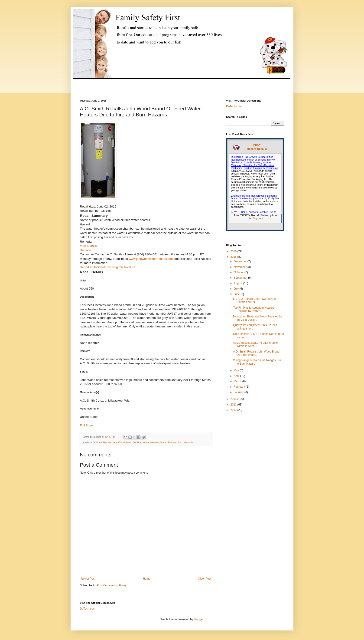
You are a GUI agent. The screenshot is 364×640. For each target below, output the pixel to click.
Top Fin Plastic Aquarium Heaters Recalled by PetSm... (254, 309)
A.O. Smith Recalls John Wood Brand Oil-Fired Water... (256, 353)
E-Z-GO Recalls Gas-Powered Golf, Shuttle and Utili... (255, 300)
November (241, 267)
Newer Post (88, 579)
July (237, 289)
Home (147, 579)
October (239, 272)
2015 (234, 257)
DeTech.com (234, 106)
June (237, 294)
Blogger (199, 619)
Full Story (86, 425)
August (239, 283)
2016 (234, 251)
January (239, 392)
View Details (88, 246)
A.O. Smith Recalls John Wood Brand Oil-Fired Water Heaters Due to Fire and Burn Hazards (142, 442)
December (241, 261)
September (241, 278)
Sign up (257, 218)
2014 (234, 399)
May (237, 370)
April (237, 376)
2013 (234, 405)
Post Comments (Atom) (111, 585)
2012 (234, 410)
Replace (85, 250)
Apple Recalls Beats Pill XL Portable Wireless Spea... (255, 344)
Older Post (204, 579)
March (238, 381)
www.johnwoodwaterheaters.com (151, 259)
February (240, 387)
